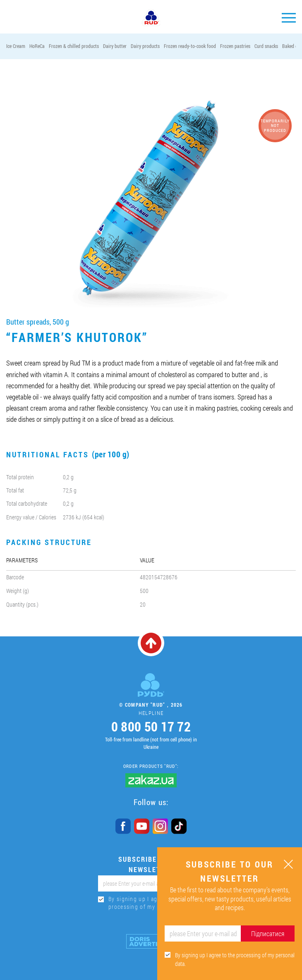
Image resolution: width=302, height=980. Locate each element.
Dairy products (145, 46)
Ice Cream (16, 46)
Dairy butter (115, 46)
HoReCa (37, 46)
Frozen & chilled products (74, 46)
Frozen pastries (235, 46)
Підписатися (268, 933)
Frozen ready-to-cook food (190, 46)
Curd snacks (266, 46)
